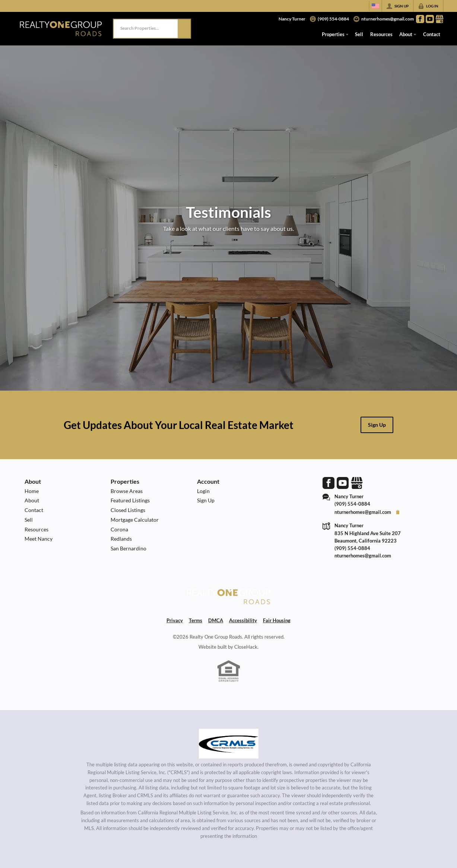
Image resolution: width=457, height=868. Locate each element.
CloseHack (246, 647)
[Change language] (375, 6)
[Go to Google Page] (439, 19)
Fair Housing (277, 620)
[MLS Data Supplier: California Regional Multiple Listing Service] (229, 744)
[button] (184, 28)
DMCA (216, 620)
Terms (196, 620)
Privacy (175, 620)
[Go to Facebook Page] (420, 19)
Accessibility (243, 620)
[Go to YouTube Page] (430, 19)
